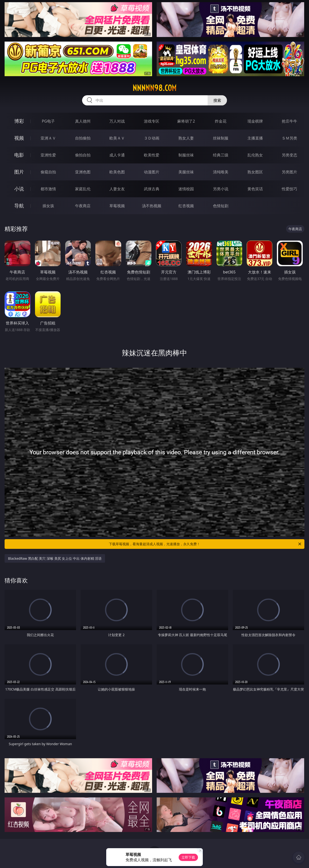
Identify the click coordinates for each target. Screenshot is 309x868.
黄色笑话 (255, 189)
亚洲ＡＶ (48, 138)
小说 (19, 189)
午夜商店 (83, 206)
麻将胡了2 (186, 121)
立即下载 (188, 857)
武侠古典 (152, 189)
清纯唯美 (221, 172)
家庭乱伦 (83, 189)
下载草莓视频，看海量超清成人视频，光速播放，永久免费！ (205, 544)
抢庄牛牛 (289, 121)
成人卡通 (117, 155)
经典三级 (221, 155)
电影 (19, 155)
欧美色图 (117, 172)
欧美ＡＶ (117, 138)
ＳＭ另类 (289, 138)
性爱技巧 (289, 189)
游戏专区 (152, 121)
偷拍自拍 (83, 155)
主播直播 (255, 138)
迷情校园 (186, 189)
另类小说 (221, 189)
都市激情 (48, 189)
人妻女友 (117, 189)
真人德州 (83, 121)
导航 (19, 206)
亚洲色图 (83, 172)
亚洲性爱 (48, 155)
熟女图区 (255, 172)
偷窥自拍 (48, 172)
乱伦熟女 (255, 155)
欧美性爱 (152, 155)
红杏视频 (186, 206)
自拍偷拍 (83, 138)
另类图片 (289, 172)
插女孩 (48, 206)
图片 (19, 172)
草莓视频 (117, 206)
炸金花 (221, 121)
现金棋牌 (255, 121)
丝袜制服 (221, 138)
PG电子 (48, 121)
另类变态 (289, 155)
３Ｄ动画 (152, 138)
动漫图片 (152, 172)
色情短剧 (221, 206)
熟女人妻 (186, 138)
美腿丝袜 (186, 172)
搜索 (217, 100)
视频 (19, 138)
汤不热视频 (152, 206)
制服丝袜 (186, 155)
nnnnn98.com (154, 88)
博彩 (19, 121)
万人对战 (117, 121)
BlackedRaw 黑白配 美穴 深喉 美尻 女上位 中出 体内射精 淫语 (55, 558)
